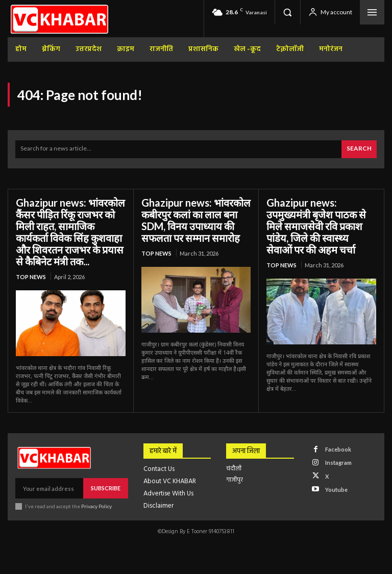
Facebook (338, 449)
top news (31, 277)
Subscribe (106, 488)
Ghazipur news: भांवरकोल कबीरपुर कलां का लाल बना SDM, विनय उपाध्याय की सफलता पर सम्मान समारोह (196, 220)
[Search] (359, 149)
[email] (49, 488)
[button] (287, 12)
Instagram (338, 463)
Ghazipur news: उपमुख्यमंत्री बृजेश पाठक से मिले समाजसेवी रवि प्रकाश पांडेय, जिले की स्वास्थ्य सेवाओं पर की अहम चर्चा (316, 226)
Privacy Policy (96, 506)
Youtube (336, 490)
